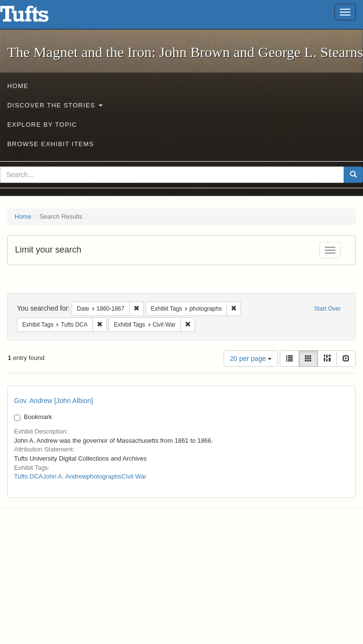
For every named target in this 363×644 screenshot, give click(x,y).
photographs (104, 476)
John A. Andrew (64, 476)
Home (18, 86)
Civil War (134, 476)
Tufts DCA (28, 476)
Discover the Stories (55, 105)
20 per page (251, 359)
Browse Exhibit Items (51, 144)
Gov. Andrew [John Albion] (53, 401)
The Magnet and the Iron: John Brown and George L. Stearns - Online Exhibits (36, 17)
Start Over (327, 309)
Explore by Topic (42, 125)
